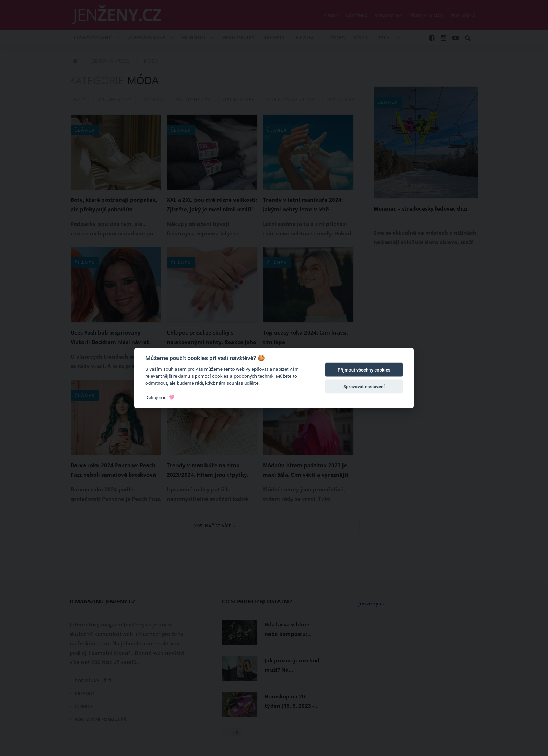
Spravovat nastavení (364, 387)
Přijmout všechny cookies (364, 370)
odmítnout (156, 383)
